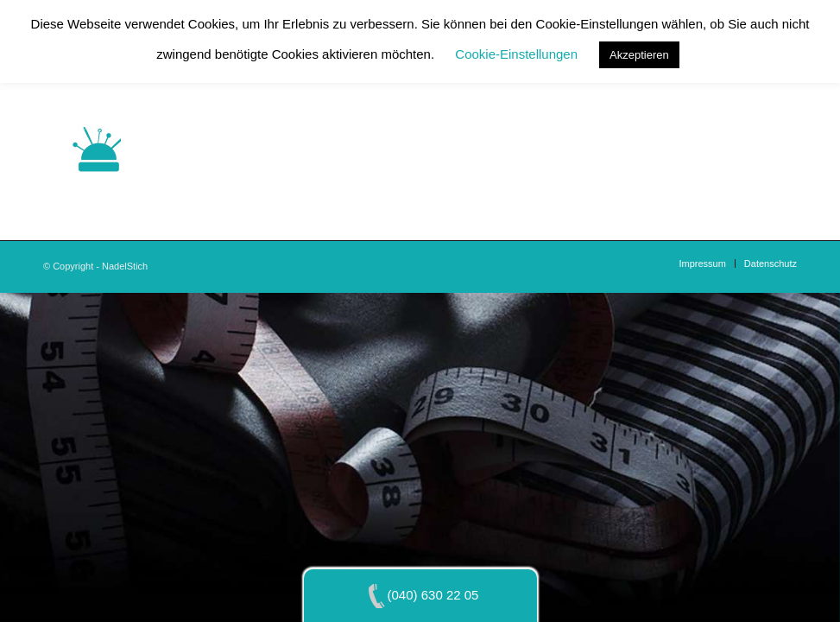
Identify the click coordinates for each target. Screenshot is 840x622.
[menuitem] (702, 263)
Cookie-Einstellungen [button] (516, 54)
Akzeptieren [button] (639, 55)
